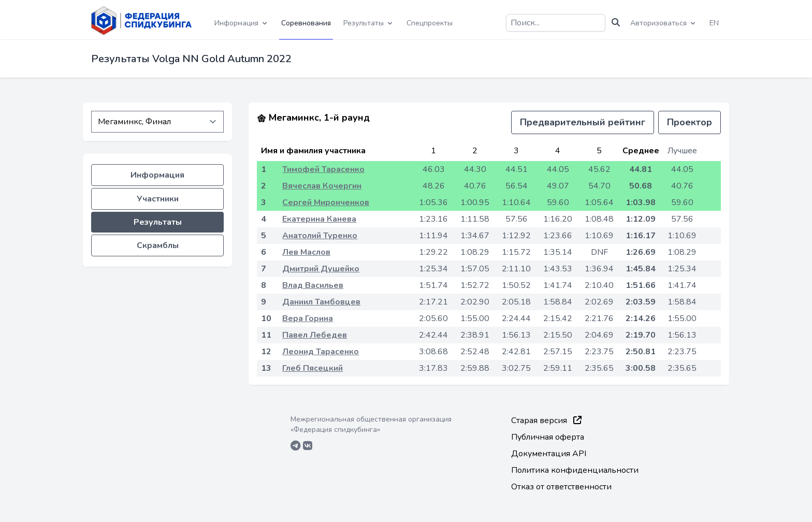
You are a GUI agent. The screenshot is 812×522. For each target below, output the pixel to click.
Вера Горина (308, 318)
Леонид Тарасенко (321, 352)
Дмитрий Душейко (321, 269)
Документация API (549, 454)
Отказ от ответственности (561, 487)
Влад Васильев (313, 285)
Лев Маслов (306, 252)
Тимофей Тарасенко (323, 169)
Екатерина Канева (319, 219)
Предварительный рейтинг (583, 122)
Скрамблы (158, 245)
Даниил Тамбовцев (321, 302)
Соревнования (306, 23)
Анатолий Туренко (320, 236)
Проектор (690, 122)
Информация (157, 175)
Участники (158, 199)
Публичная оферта (548, 437)
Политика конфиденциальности (575, 470)
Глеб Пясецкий (313, 368)
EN (714, 23)
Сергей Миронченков (326, 202)
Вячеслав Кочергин (322, 186)
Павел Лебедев (315, 335)
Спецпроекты (430, 23)
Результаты (158, 222)
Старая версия (546, 421)
